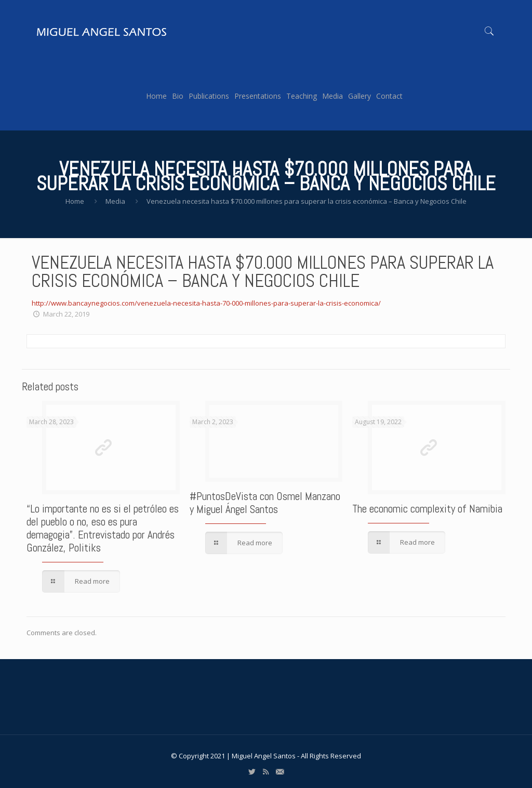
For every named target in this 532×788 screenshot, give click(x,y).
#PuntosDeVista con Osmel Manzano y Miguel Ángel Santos (265, 503)
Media (115, 201)
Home (75, 201)
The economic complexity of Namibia (427, 509)
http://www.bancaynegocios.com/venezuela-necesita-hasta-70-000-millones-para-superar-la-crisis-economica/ (206, 303)
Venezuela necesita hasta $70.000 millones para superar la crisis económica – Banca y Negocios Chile (307, 201)
